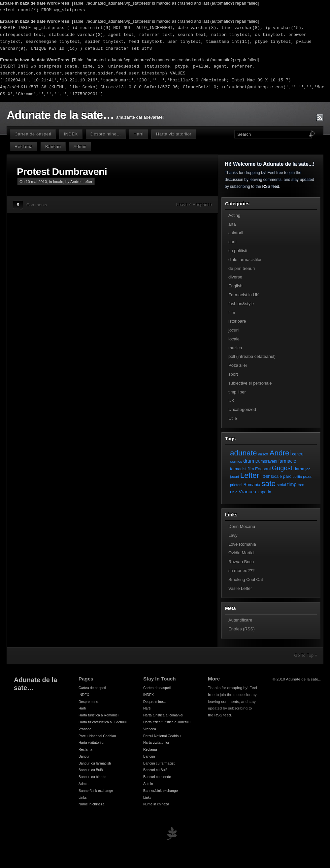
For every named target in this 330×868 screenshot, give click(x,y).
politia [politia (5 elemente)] (297, 477)
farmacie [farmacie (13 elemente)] (287, 461)
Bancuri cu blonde (92, 777)
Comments (37, 205)
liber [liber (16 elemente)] (265, 476)
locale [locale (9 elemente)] (276, 476)
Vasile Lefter (240, 588)
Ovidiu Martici (241, 553)
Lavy (233, 535)
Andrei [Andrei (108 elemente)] (280, 453)
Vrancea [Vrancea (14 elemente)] (247, 492)
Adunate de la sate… (60, 115)
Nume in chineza (91, 804)
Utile (233, 418)
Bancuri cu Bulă (91, 770)
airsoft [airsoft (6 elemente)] (263, 454)
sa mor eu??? (242, 571)
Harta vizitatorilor (174, 134)
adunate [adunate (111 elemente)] (244, 453)
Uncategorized (242, 409)
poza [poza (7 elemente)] (307, 476)
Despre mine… (106, 134)
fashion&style (241, 304)
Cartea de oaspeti (33, 134)
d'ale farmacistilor (245, 260)
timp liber (237, 392)
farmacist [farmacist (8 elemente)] (238, 469)
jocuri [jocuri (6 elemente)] (234, 477)
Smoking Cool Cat (246, 579)
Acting (234, 215)
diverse (235, 277)
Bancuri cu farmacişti (95, 763)
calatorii (236, 233)
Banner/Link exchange (96, 791)
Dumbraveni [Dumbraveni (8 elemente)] (266, 461)
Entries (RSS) (241, 629)
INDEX (71, 134)
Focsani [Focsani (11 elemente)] (263, 469)
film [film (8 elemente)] (251, 469)
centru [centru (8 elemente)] (298, 454)
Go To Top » (306, 655)
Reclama (24, 146)
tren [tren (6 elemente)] (301, 485)
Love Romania (242, 544)
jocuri (233, 330)
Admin (80, 146)
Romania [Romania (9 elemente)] (252, 485)
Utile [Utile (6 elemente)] (234, 492)
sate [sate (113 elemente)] (268, 483)
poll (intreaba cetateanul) (252, 356)
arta (232, 224)
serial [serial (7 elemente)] (281, 485)
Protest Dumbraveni (62, 172)
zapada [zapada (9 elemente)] (264, 492)
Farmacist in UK (244, 295)
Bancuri (53, 146)
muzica (235, 348)
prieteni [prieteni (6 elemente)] (236, 485)
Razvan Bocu (241, 562)
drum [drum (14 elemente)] (249, 461)
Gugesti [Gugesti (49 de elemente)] (283, 468)
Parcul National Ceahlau (97, 736)
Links (83, 797)
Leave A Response (194, 204)
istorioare (237, 321)
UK (231, 401)
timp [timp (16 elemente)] (292, 484)
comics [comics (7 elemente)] (236, 461)
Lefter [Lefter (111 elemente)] (250, 475)
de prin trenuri (242, 268)
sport (233, 374)
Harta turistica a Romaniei (99, 715)
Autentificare (240, 620)
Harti (139, 134)
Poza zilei (238, 365)
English (235, 286)
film (232, 313)
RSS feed (270, 187)
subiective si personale (250, 383)
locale (58, 181)
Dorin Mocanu (242, 526)
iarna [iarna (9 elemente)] (300, 469)
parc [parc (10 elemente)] (287, 476)
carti (232, 242)
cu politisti (238, 251)
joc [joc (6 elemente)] (308, 469)
